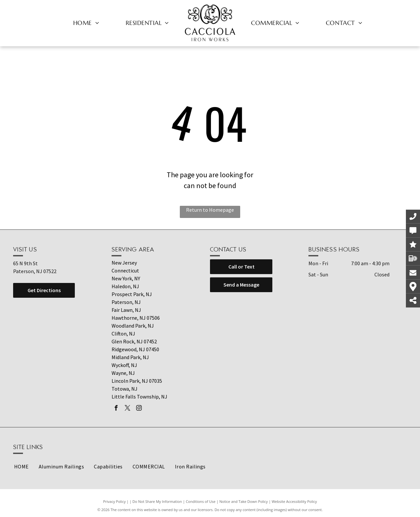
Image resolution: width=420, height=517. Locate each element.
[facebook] (116, 409)
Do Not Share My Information (157, 501)
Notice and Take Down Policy (244, 501)
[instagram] (139, 409)
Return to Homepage (210, 210)
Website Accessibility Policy (294, 501)
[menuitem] (86, 23)
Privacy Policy (114, 501)
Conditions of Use (201, 501)
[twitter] (127, 409)
